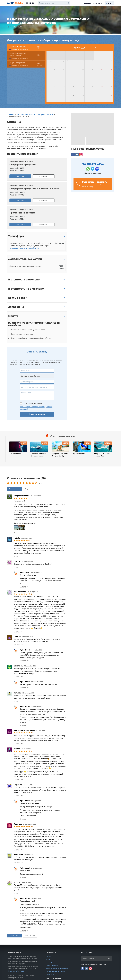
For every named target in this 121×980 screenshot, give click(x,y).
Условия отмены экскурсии (55, 971)
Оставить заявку (20, 176)
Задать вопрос (30, 489)
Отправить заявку (37, 414)
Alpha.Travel (15, 3)
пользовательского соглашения (32, 407)
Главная (49, 956)
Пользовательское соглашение (57, 968)
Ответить (17, 533)
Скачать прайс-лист (53, 965)
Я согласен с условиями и (36, 406)
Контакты (98, 3)
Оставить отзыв (14, 489)
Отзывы (87, 3)
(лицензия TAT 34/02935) (17, 971)
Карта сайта (50, 974)
